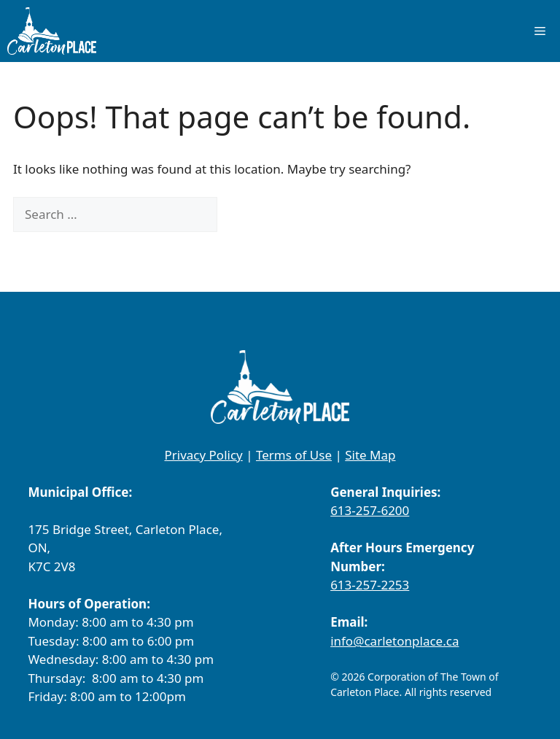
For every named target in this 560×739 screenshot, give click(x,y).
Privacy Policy (203, 455)
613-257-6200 (370, 510)
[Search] (242, 214)
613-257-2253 (370, 585)
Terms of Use (294, 455)
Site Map (370, 455)
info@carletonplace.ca (394, 641)
